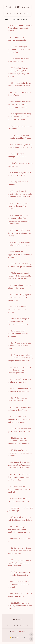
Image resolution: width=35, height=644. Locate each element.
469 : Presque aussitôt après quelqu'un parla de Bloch (20, 409)
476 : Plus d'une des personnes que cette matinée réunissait (19, 489)
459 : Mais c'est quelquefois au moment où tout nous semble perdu (20, 297)
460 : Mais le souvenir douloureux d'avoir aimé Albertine (17, 309)
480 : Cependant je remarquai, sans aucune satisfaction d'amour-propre (19, 529)
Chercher (25, 7)
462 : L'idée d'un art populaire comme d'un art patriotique (18, 334)
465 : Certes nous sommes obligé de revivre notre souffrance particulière (19, 370)
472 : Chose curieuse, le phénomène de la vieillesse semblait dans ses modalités (18, 441)
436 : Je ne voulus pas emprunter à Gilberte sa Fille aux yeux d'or (19, 49)
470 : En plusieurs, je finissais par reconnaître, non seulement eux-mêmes (19, 419)
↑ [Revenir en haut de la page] (31, 634)
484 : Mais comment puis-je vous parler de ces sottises (20, 573)
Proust (8, 7)
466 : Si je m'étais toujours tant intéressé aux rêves (19, 381)
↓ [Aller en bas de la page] (31, 639)
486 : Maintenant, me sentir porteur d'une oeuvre (20, 595)
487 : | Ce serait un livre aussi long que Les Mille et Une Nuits (20, 606)
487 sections (18, 619)
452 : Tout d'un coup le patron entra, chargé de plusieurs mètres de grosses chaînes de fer (18, 219)
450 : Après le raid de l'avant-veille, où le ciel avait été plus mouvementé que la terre (20, 194)
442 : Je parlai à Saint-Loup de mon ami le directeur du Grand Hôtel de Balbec (19, 116)
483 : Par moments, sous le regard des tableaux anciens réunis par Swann (19, 563)
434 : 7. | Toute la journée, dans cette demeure (20, 28)
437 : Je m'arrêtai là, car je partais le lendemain (19, 60)
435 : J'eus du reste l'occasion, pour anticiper (17, 39)
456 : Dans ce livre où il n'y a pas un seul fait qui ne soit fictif (20, 265)
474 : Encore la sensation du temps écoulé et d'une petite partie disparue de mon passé (20, 465)
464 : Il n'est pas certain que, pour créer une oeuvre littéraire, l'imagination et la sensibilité (20, 358)
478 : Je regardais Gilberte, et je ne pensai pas (20, 509)
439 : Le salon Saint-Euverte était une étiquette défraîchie (20, 84)
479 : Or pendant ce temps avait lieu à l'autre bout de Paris (20, 519)
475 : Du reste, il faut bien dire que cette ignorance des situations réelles (19, 477)
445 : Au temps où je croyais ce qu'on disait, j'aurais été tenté (20, 146)
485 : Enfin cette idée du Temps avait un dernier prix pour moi (18, 584)
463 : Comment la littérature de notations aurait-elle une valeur (20, 346)
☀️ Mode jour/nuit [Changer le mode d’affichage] (15, 637)
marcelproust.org (18, 631)
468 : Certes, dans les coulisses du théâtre (17, 399)
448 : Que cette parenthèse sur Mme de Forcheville (19, 174)
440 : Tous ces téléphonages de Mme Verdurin (20, 94)
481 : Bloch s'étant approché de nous (20, 540)
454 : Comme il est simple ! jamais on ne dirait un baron (19, 244)
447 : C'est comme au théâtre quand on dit (20, 164)
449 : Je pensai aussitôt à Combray (18, 183)
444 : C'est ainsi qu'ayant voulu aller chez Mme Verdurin (20, 136)
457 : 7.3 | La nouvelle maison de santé (19, 276)
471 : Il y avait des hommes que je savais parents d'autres (19, 430)
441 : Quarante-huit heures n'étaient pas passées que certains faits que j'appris (19, 104)
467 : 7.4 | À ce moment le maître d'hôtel (19, 390)
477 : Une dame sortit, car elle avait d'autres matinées (19, 500)
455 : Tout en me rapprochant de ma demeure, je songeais (20, 254)
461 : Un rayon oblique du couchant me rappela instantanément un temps (19, 322)
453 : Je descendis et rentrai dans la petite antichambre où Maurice (20, 233)
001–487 (16, 7)
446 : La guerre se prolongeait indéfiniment (17, 155)
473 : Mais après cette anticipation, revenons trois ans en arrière (20, 453)
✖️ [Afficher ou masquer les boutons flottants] (24, 637)
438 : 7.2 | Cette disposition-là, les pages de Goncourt (18, 72)
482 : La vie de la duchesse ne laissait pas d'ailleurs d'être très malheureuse (19, 551)
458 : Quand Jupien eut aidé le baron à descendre (20, 287)
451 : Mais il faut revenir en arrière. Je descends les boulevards (19, 206)
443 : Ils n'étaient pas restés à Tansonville (20, 127)
